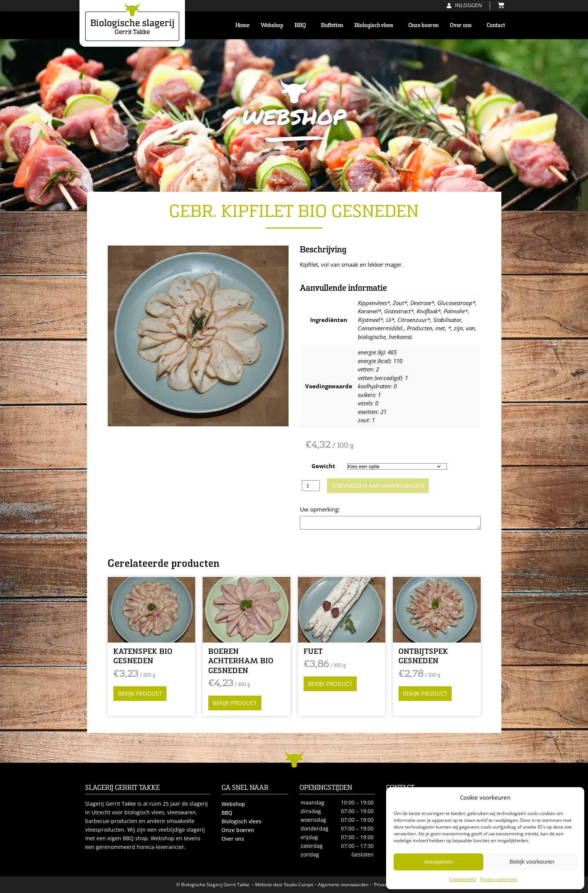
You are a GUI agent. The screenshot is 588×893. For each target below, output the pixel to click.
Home (242, 25)
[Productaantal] (311, 486)
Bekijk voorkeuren (532, 862)
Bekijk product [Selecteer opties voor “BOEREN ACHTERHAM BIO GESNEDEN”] (235, 703)
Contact (496, 25)
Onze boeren (423, 25)
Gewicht (323, 466)
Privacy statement (499, 879)
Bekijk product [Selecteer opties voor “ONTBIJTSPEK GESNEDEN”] (425, 693)
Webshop (272, 25)
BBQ (302, 25)
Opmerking (315, 509)
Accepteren (438, 862)
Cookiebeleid (463, 879)
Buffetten (332, 25)
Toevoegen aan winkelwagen (378, 486)
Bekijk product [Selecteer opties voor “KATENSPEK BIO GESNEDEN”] (140, 693)
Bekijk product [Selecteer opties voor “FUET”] (330, 684)
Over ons (463, 25)
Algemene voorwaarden (343, 885)
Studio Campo (299, 885)
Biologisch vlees (376, 25)
